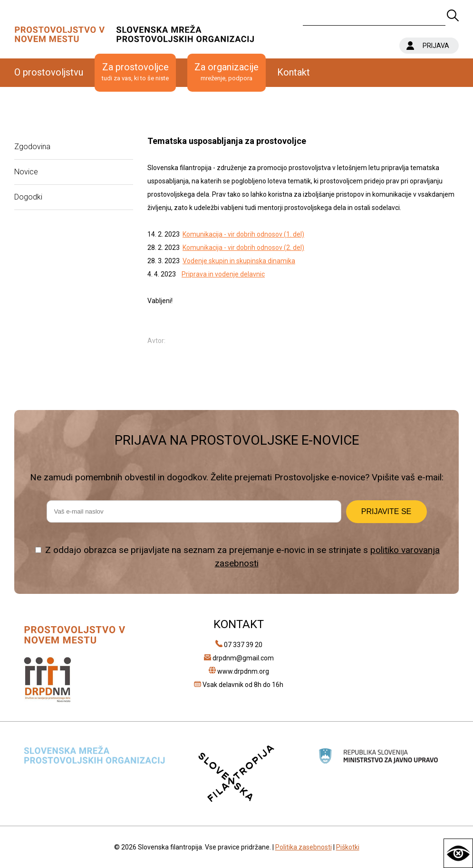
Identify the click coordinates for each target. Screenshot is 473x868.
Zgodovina (32, 147)
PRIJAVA (436, 46)
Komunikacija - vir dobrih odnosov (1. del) (243, 234)
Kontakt (294, 72)
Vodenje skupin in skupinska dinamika (239, 261)
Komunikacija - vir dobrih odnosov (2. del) (243, 248)
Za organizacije (227, 72)
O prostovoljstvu (49, 72)
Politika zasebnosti (304, 847)
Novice (26, 172)
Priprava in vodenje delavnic (223, 274)
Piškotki (348, 847)
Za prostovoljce (135, 72)
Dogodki (28, 197)
